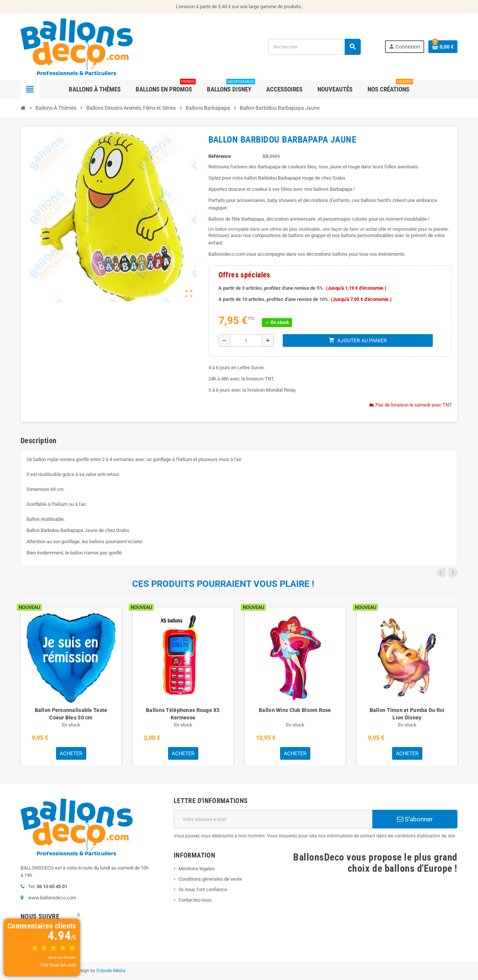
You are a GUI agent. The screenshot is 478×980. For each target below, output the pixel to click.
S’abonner (415, 819)
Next (453, 573)
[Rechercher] (314, 47)
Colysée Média (111, 971)
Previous (443, 573)
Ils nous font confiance (203, 889)
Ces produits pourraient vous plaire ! (223, 584)
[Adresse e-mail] (273, 819)
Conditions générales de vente (210, 879)
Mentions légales (197, 869)
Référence (220, 156)
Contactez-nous (195, 900)
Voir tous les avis (58, 965)
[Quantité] (246, 340)
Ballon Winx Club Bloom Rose (295, 710)
